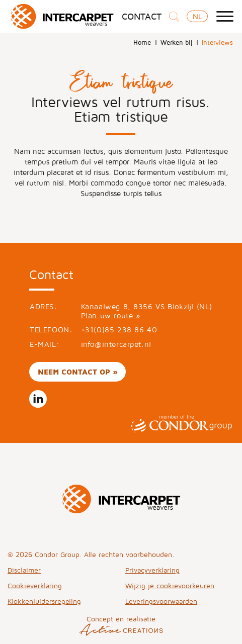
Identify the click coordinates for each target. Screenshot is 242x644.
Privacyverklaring (152, 570)
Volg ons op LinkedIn (38, 399)
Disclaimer (24, 570)
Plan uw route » (111, 315)
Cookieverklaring (35, 585)
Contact (142, 17)
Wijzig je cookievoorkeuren (170, 585)
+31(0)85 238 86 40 (119, 330)
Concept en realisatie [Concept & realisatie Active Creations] (121, 625)
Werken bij (176, 42)
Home (142, 42)
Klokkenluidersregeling (44, 601)
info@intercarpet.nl (116, 344)
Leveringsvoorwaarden (161, 601)
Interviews (217, 42)
